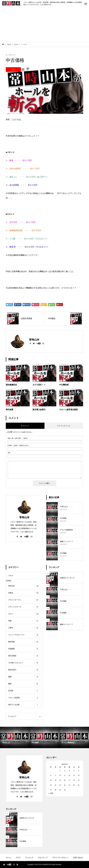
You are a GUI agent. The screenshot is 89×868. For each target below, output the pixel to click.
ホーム (9, 858)
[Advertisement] (44, 24)
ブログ (13, 70)
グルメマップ (43, 858)
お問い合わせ (78, 858)
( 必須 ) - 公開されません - (19, 445)
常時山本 (24, 517)
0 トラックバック (64, 426)
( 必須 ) (18, 438)
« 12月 (51, 793)
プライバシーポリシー (60, 858)
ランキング (29, 858)
